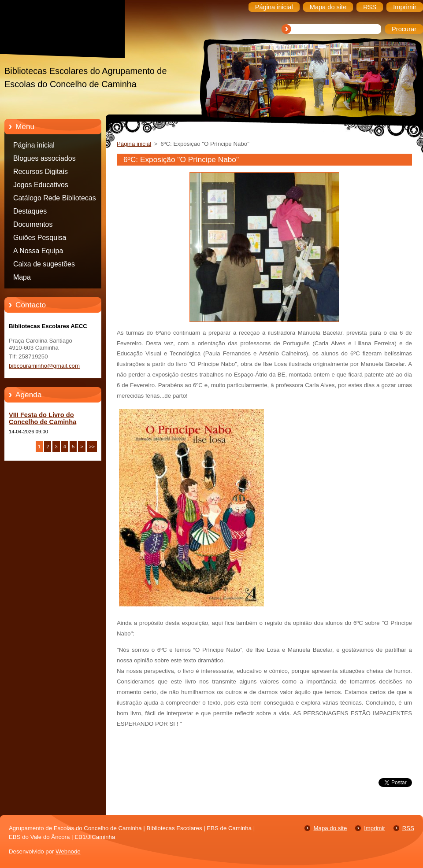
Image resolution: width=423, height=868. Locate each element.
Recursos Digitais (41, 172)
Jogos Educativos (41, 185)
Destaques (30, 211)
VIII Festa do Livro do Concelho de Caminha (43, 418)
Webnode (68, 851)
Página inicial (34, 145)
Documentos (33, 224)
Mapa (22, 277)
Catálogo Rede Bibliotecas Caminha (55, 199)
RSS (408, 828)
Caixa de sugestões (44, 264)
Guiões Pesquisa (40, 238)
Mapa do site (330, 828)
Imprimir (375, 828)
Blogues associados (45, 158)
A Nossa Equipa (38, 251)
